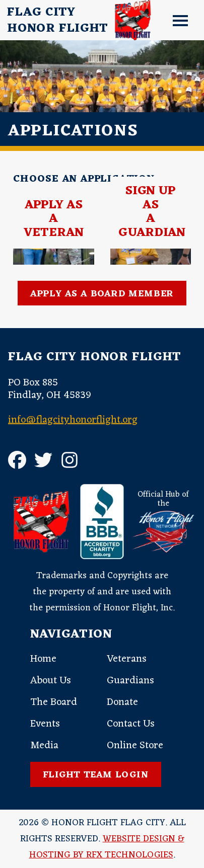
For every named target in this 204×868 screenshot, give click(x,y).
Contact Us (131, 724)
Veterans (127, 659)
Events (45, 724)
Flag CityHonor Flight (58, 21)
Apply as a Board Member (102, 294)
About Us (51, 681)
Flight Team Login (96, 775)
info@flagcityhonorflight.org (73, 420)
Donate (122, 702)
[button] (177, 20)
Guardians (130, 681)
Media (44, 746)
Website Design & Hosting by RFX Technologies (107, 847)
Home (43, 659)
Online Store (135, 746)
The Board (54, 702)
